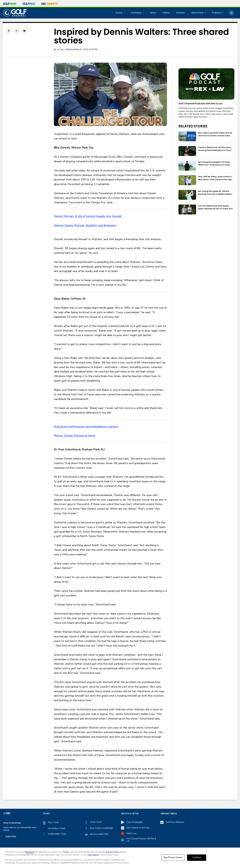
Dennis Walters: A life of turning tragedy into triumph (88, 216)
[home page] (15, 13)
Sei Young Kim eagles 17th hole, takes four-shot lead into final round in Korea (214, 164)
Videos (166, 13)
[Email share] (24, 31)
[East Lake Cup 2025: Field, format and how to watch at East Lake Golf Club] (187, 136)
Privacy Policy (113, 852)
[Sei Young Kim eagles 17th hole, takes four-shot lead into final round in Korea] (187, 166)
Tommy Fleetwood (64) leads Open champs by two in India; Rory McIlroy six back (216, 207)
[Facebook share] (9, 31)
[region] (120, 858)
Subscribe (11, 836)
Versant (30, 852)
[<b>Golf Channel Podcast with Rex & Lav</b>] (206, 84)
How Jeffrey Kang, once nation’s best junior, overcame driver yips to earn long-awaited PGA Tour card (215, 178)
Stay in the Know (12, 823)
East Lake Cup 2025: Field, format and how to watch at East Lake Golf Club (215, 134)
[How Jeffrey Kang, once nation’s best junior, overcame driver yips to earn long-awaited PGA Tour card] (187, 180)
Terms (66, 852)
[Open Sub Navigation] (125, 13)
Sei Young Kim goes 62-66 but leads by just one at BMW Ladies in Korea (216, 193)
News (153, 13)
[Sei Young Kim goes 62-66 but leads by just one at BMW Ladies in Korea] (187, 195)
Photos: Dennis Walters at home (75, 436)
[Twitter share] (17, 31)
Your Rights (93, 855)
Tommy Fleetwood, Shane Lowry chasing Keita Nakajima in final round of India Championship (215, 149)
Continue (197, 857)
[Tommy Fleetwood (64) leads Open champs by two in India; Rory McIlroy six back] (187, 210)
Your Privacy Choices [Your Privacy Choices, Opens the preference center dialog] (173, 857)
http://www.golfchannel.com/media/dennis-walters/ (86, 427)
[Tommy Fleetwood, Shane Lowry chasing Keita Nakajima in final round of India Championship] (187, 151)
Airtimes (180, 13)
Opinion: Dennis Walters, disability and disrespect (85, 225)
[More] (231, 13)
